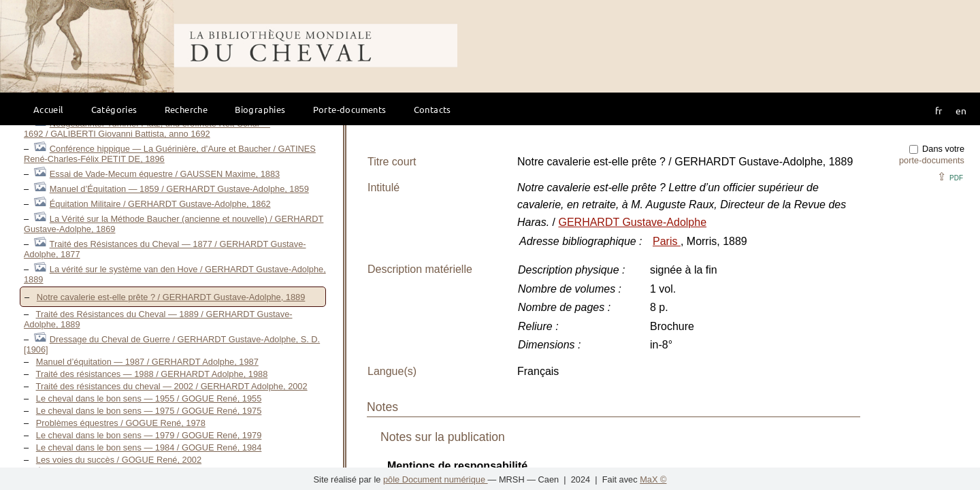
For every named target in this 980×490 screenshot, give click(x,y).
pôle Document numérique (436, 479)
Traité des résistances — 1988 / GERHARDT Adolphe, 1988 (152, 374)
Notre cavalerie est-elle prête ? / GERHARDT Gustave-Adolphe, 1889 (171, 297)
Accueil (49, 109)
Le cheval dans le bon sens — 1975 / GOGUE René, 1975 (149, 411)
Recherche (186, 109)
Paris (667, 241)
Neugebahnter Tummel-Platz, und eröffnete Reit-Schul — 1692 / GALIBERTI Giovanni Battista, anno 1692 (147, 129)
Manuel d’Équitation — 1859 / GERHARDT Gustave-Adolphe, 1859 (179, 189)
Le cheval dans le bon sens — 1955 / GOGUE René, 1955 (149, 398)
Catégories (114, 109)
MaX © (653, 479)
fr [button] (938, 110)
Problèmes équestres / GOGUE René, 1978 (121, 423)
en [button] (961, 110)
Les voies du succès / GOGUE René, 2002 (119, 460)
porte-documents (932, 160)
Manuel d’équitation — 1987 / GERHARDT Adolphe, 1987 (147, 362)
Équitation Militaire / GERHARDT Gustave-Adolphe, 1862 (160, 204)
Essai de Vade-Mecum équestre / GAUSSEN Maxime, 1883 (165, 174)
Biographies (260, 109)
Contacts (432, 109)
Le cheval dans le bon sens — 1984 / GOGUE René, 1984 (149, 447)
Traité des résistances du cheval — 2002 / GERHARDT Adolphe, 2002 (172, 386)
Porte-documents (350, 109)
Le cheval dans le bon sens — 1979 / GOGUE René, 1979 (149, 435)
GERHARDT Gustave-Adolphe (632, 222)
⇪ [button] (950, 177)
